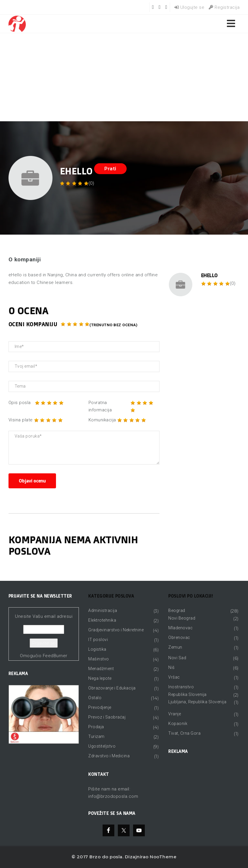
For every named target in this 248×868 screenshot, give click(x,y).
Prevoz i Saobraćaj (107, 717)
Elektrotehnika (102, 620)
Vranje (175, 714)
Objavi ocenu (32, 481)
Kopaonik (178, 724)
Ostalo (95, 698)
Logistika (97, 649)
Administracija (103, 610)
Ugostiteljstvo (102, 746)
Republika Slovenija (187, 694)
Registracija (224, 7)
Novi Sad (177, 658)
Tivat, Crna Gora (184, 733)
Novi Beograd (182, 618)
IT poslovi (98, 640)
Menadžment (101, 669)
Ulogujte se (190, 7)
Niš (171, 667)
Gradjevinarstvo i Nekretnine (116, 630)
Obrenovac (179, 637)
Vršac (174, 677)
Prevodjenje (100, 707)
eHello (209, 275)
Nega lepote (100, 678)
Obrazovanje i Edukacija (112, 688)
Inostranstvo (181, 687)
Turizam (96, 736)
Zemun (175, 647)
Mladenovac (180, 628)
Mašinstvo (99, 659)
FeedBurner (55, 656)
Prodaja (96, 727)
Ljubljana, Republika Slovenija (197, 702)
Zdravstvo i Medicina (109, 756)
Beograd (177, 610)
